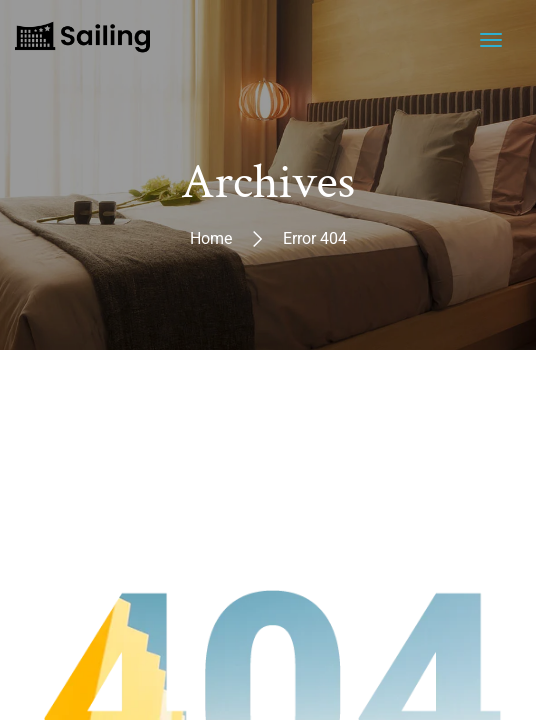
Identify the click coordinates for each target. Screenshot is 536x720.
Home (211, 238)
